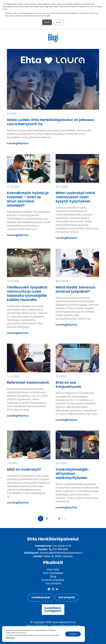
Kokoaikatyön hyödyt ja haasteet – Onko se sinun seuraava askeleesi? (28, 199)
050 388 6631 (60, 549)
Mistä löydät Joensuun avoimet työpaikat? (76, 289)
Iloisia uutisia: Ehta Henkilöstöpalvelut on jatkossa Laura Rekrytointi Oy (50, 122)
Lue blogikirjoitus (18, 143)
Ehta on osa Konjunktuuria (68, 385)
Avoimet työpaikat (53, 580)
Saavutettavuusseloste (66, 626)
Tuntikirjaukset (41, 597)
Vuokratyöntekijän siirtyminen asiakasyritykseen (72, 474)
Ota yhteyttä (53, 583)
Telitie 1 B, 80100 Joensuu (58, 556)
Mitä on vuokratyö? (24, 469)
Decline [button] (59, 22)
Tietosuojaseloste (37, 626)
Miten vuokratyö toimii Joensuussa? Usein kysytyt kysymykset (75, 197)
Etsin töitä (53, 569)
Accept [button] (47, 22)
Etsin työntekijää (53, 573)
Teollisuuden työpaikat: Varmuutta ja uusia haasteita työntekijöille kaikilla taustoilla (27, 294)
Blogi (53, 576)
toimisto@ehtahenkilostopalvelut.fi (61, 553)
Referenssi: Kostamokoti (28, 383)
